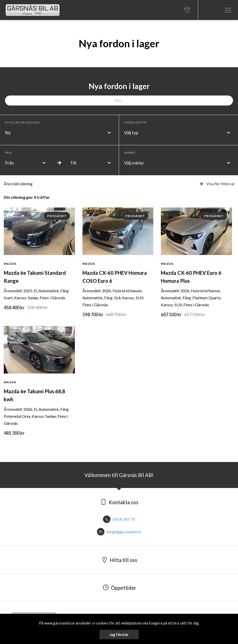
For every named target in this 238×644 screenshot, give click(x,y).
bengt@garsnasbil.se (119, 532)
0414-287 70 (119, 519)
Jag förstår (119, 634)
